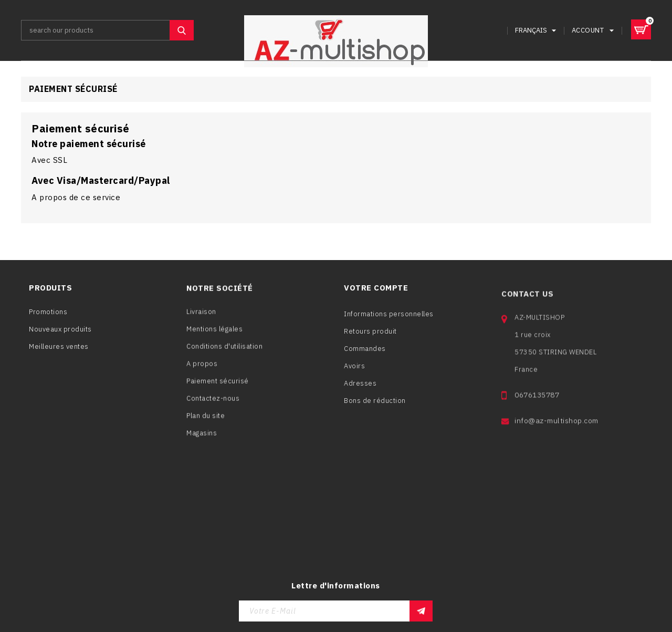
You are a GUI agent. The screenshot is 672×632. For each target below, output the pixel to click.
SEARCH (182, 30)
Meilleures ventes (59, 348)
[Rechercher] (107, 30)
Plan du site (206, 420)
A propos (202, 368)
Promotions (48, 313)
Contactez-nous (213, 403)
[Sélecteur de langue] (537, 30)
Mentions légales (214, 333)
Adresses (360, 391)
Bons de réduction (375, 408)
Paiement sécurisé (218, 385)
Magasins (202, 437)
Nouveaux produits (60, 331)
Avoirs (354, 374)
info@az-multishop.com (556, 436)
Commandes (365, 356)
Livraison (201, 316)
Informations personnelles (389, 322)
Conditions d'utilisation (224, 351)
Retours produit (370, 339)
